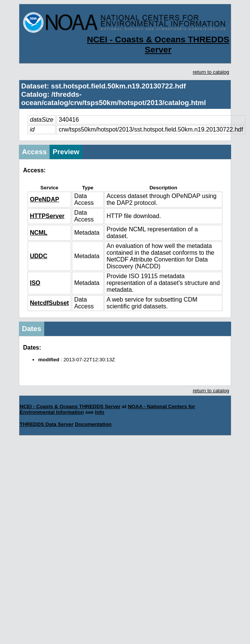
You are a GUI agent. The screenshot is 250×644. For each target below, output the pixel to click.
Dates (32, 329)
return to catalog (211, 72)
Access (34, 152)
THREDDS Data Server (47, 424)
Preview (66, 152)
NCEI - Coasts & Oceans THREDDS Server (158, 44)
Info (99, 412)
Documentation (93, 424)
